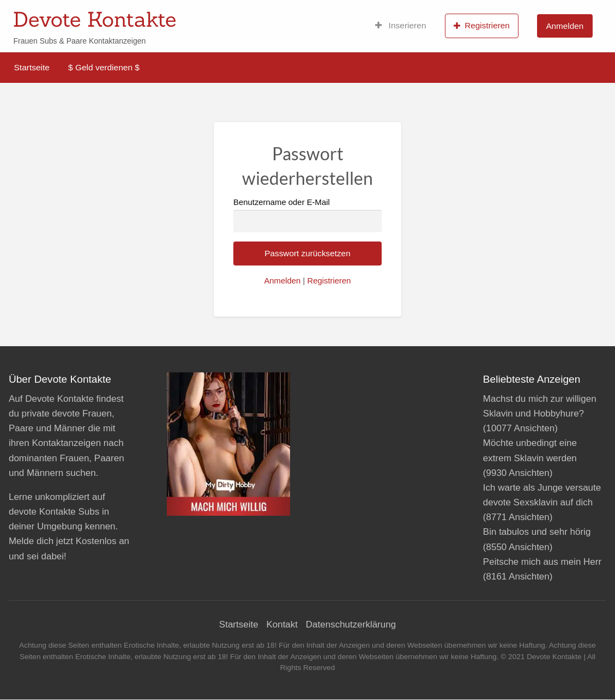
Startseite (32, 67)
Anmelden (565, 26)
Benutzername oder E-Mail (307, 215)
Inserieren (401, 26)
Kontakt (282, 624)
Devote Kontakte (95, 19)
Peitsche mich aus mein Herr (542, 562)
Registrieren (482, 26)
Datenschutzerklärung (351, 624)
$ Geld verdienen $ (104, 67)
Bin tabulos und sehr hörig (537, 532)
